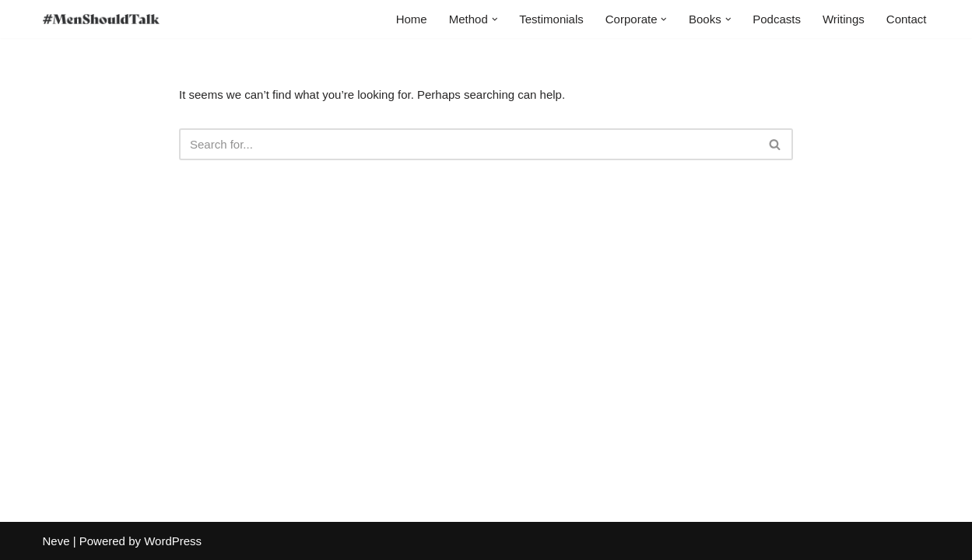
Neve (56, 541)
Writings (844, 19)
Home (412, 19)
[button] (495, 19)
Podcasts (777, 19)
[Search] (468, 144)
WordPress (173, 541)
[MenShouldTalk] (101, 19)
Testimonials (551, 19)
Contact (907, 19)
